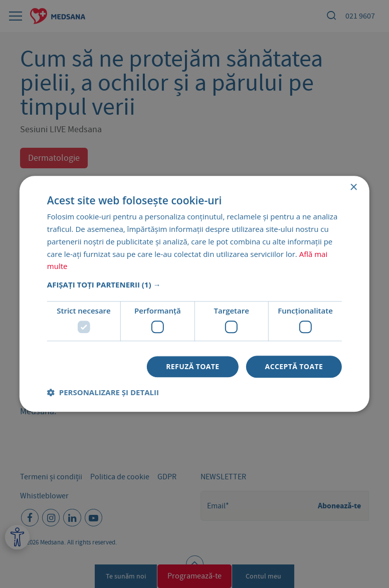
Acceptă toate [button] (294, 366)
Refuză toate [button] (192, 366)
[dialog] (194, 294)
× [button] (353, 188)
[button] (194, 284)
